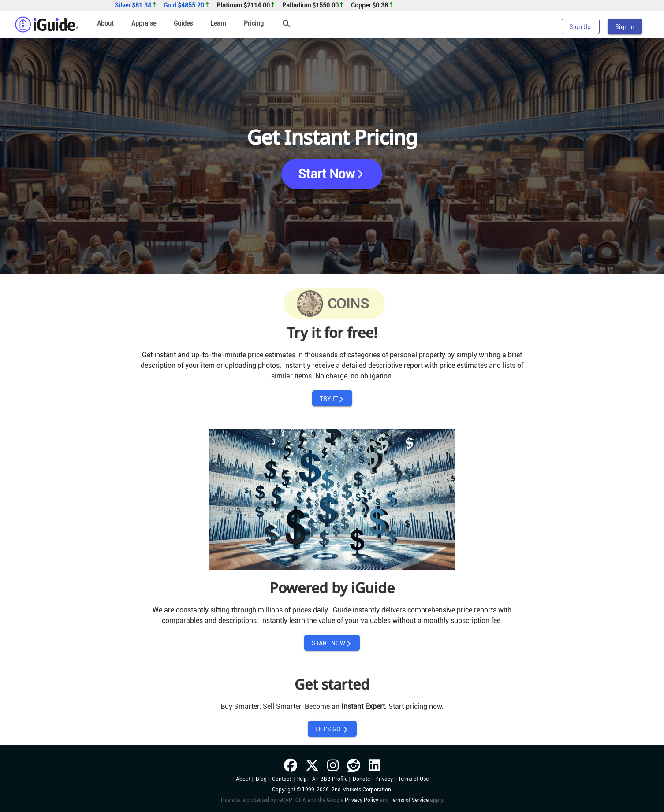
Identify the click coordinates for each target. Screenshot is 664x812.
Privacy (384, 779)
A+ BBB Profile (330, 779)
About (105, 23)
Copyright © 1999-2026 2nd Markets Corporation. (332, 790)
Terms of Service (409, 800)
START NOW (332, 643)
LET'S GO (332, 729)
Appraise (144, 23)
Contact (282, 779)
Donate (361, 779)
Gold (187, 6)
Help (302, 779)
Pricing (254, 23)
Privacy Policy (362, 800)
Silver (136, 6)
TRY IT (332, 399)
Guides (183, 23)
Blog (261, 779)
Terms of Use (413, 779)
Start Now (332, 174)
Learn (218, 23)
